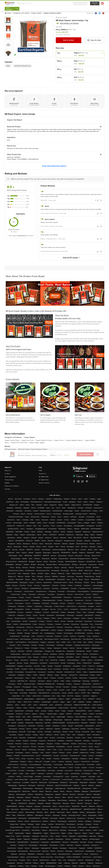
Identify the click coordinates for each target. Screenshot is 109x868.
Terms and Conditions (12, 486)
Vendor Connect (44, 483)
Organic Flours (59, 440)
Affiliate (7, 483)
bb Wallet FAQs (44, 477)
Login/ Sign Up (95, 3)
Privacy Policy (9, 480)
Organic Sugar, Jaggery (37, 443)
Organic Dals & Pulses (13, 440)
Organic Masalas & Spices (75, 440)
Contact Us (42, 474)
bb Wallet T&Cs (44, 480)
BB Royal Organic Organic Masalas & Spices (33, 449)
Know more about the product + (54, 166)
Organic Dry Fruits (28, 440)
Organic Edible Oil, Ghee (44, 440)
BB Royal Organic (62, 17)
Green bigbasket (10, 477)
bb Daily (7, 489)
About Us (8, 471)
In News (7, 474)
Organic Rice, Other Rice (20, 443)
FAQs (41, 471)
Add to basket (69, 40)
